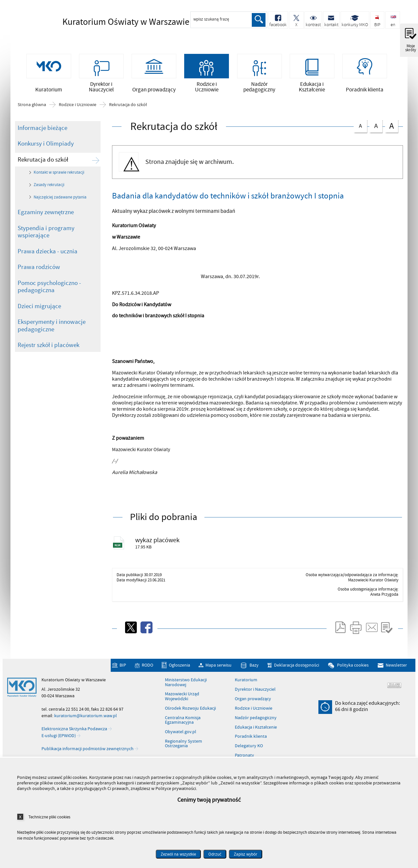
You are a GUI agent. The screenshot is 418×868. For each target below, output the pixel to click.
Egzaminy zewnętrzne (46, 215)
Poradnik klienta (251, 741)
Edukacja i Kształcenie (256, 732)
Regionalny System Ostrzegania (184, 748)
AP (156, 296)
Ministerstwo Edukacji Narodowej (186, 687)
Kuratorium (246, 685)
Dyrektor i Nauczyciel (255, 694)
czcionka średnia (376, 128)
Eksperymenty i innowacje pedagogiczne (52, 329)
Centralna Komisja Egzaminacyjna (183, 725)
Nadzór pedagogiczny (256, 722)
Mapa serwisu (218, 670)
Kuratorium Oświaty (115, 22)
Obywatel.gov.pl (181, 736)
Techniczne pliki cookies (49, 817)
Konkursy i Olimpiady (46, 147)
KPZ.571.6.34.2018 (132, 296)
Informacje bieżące (42, 131)
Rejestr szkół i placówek (48, 348)
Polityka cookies (353, 670)
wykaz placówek (160, 544)
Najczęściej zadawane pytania (60, 200)
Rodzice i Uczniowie (78, 108)
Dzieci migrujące (39, 309)
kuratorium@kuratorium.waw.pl (86, 720)
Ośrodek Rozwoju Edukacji (190, 713)
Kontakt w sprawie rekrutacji (59, 176)
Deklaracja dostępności (297, 670)
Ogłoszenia (179, 670)
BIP (123, 670)
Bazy (254, 670)
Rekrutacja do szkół (128, 108)
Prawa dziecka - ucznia (48, 255)
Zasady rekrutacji (49, 188)
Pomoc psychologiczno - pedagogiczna (49, 290)
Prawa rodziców (39, 270)
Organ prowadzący (253, 703)
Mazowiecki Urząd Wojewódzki (182, 701)
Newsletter (396, 670)
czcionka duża (392, 129)
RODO (147, 670)
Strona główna (32, 108)
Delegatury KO (249, 750)
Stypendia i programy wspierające (46, 235)
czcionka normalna (360, 128)
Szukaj (259, 20)
